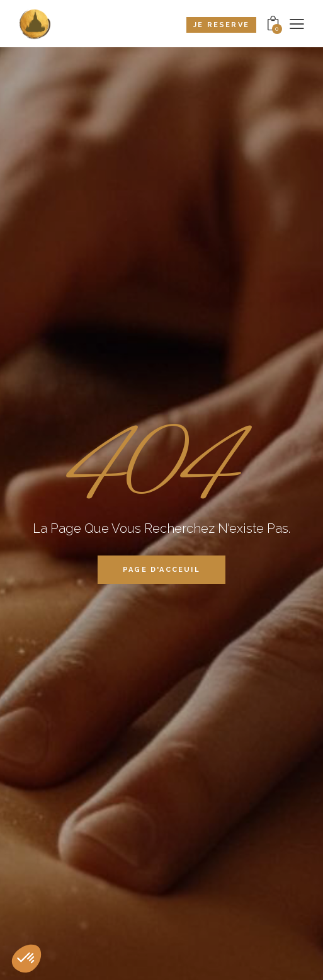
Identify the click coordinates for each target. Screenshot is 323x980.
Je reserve (221, 25)
